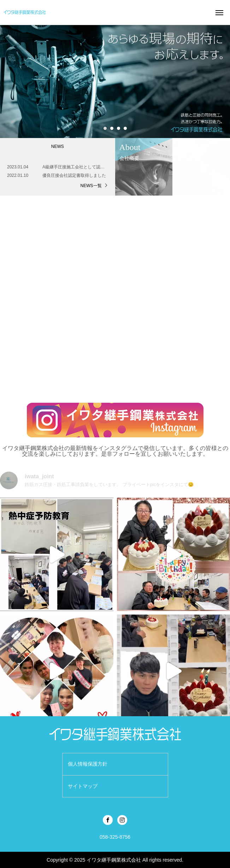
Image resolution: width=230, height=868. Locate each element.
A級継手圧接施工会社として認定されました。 (75, 167)
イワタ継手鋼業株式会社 (114, 860)
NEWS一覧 (91, 186)
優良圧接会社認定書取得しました (74, 175)
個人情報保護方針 (88, 764)
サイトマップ (83, 786)
